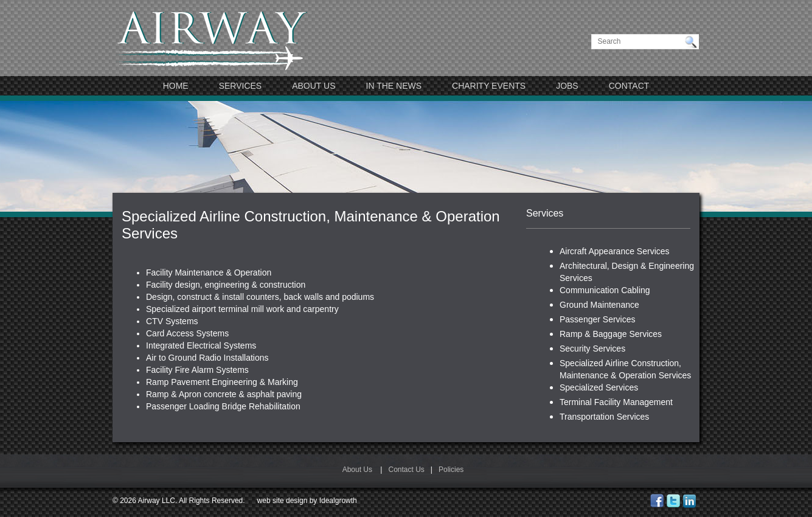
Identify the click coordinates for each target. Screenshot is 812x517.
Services (241, 86)
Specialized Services (599, 387)
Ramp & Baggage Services (611, 334)
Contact (629, 86)
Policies (451, 470)
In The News (394, 86)
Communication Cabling (605, 290)
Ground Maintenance (599, 305)
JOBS (567, 86)
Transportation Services (604, 417)
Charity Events (489, 86)
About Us (314, 86)
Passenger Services (598, 319)
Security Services (592, 349)
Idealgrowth (338, 501)
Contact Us (406, 470)
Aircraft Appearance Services (615, 251)
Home (176, 86)
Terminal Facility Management (616, 402)
